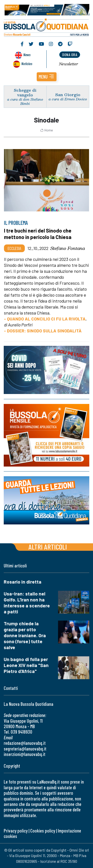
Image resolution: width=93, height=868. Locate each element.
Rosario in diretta (23, 582)
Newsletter (69, 64)
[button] (47, 77)
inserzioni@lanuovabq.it (25, 754)
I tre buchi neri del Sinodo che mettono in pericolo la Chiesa (38, 234)
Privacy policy (16, 831)
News (27, 55)
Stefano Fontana (68, 248)
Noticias (27, 63)
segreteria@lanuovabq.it (25, 749)
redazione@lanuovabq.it (25, 743)
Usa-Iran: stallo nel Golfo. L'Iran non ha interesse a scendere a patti (27, 603)
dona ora (70, 55)
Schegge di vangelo (25, 92)
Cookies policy (43, 831)
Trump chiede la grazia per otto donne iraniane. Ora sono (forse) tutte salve (25, 635)
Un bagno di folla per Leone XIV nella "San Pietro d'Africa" (26, 665)
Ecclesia (14, 248)
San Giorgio (68, 95)
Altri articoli (48, 547)
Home (46, 130)
